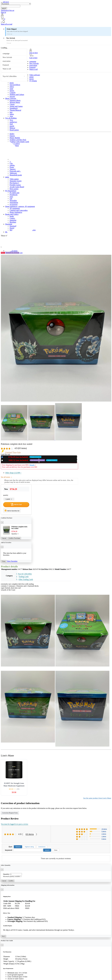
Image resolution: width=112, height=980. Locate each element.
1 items (104, 836)
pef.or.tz (6, 2)
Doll (11, 124)
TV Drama (33, 81)
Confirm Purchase (14, 538)
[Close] (2, 522)
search (4, 8)
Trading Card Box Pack (18, 140)
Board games (14, 130)
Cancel (4, 538)
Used (31, 460)
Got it (3, 936)
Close (4, 561)
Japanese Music (15, 100)
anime (31, 77)
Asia (11, 116)
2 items (104, 834)
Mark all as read (7, 24)
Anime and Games (16, 106)
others (12, 87)
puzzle (12, 126)
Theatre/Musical (15, 110)
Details (32, 465)
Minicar (12, 128)
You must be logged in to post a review (15, 824)
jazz (11, 112)
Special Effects (15, 85)
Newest (18, 847)
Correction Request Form (10, 813)
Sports (12, 91)
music (12, 83)
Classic (12, 104)
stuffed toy (13, 122)
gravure (12, 96)
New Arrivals (7, 57)
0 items (104, 839)
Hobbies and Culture (17, 95)
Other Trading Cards (26, 579)
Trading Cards (24, 577)
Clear (56, 850)
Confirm (11, 881)
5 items (104, 831)
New (23, 457)
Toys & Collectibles (10, 76)
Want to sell (7, 69)
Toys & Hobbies (11, 118)
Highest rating (29, 847)
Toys (11, 120)
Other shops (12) (13, 473)
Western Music (15, 102)
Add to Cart (16, 505)
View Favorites (12, 561)
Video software (35, 75)
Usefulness (42, 847)
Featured (6, 65)
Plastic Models (15, 138)
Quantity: (6, 874)
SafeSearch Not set (8, 10)
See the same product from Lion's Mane (97, 798)
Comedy (13, 93)
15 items (104, 829)
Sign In (3, 12)
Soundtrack (14, 108)
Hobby (12, 134)
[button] (56, 22)
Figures (12, 136)
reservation (7, 61)
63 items (30, 834)
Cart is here (33, 58)
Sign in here (34, 53)
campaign (6, 54)
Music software (11, 98)
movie (31, 79)
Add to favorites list (12, 510)
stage (11, 89)
